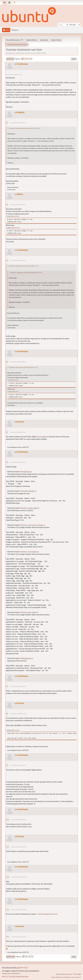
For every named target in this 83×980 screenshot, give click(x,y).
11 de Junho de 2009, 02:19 (19, 847)
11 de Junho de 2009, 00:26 (18, 362)
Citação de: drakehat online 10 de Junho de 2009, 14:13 (24, 266)
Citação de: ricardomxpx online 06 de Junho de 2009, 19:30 (25, 128)
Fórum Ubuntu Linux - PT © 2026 (69, 974)
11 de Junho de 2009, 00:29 (18, 432)
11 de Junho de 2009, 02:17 (19, 820)
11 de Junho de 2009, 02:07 (18, 765)
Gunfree (20, 422)
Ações (74, 59)
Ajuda (53, 977)
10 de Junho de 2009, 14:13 (18, 123)
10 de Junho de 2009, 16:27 (18, 205)
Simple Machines (22, 976)
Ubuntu (5, 973)
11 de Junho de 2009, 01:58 (18, 686)
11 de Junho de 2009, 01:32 (18, 462)
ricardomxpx (22, 64)
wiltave (20, 194)
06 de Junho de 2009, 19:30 (14, 75)
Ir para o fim (10, 59)
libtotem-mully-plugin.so (30, 508)
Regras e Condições (63, 977)
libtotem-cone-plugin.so (30, 552)
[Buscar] (67, 25)
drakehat (20, 112)
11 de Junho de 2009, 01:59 (18, 714)
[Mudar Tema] (15, 2)
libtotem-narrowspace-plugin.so (33, 525)
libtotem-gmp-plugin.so (30, 612)
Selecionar (15, 216)
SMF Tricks (24, 968)
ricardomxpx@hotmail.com (48, 914)
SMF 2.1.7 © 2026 (9, 976)
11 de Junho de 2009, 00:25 (18, 260)
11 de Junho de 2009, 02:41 (19, 910)
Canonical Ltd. (15, 973)
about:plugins (42, 437)
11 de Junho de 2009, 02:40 (19, 877)
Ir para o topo (11, 957)
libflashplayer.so (27, 658)
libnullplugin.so (27, 471)
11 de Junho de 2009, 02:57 (19, 937)
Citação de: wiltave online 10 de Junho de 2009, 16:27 (23, 367)
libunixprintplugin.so (29, 491)
